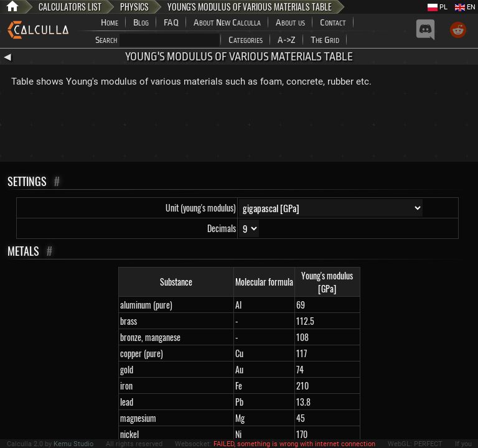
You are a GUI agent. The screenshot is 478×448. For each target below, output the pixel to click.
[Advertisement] (239, 128)
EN (465, 7)
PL (438, 7)
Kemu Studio (73, 444)
